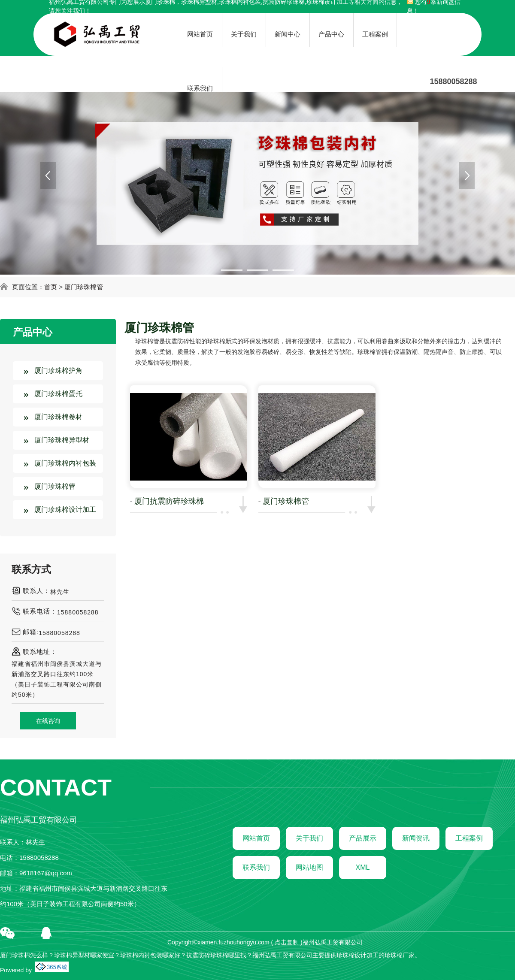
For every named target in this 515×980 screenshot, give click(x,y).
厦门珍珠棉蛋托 (58, 394)
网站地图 (309, 867)
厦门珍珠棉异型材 (62, 440)
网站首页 (256, 838)
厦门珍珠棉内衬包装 (65, 463)
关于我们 (309, 838)
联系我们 (256, 867)
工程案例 (469, 838)
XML (363, 867)
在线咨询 (48, 721)
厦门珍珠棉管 (84, 287)
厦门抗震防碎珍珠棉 (169, 501)
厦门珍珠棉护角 (58, 371)
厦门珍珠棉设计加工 (65, 510)
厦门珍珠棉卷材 (58, 417)
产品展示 (363, 838)
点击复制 (287, 942)
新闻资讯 (416, 838)
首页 (51, 287)
